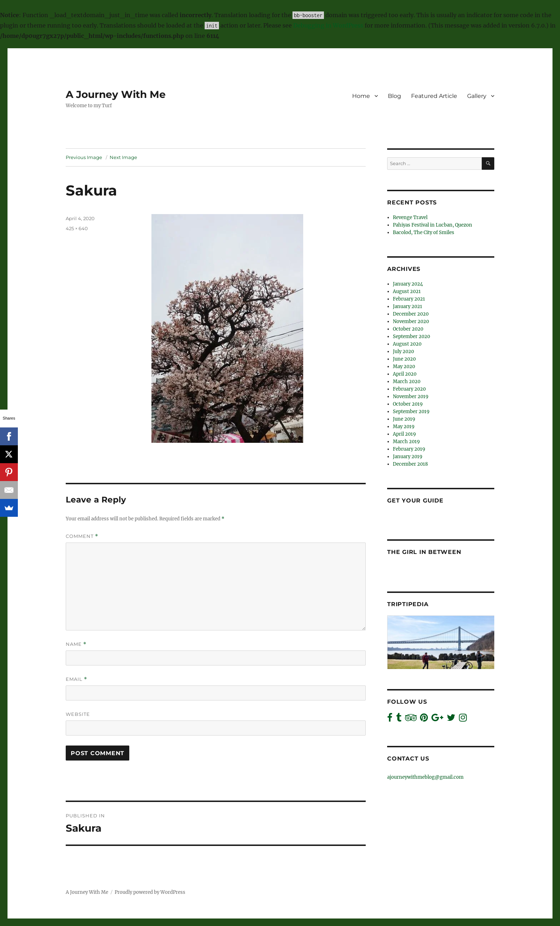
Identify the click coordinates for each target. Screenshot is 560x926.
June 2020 (404, 359)
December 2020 (411, 314)
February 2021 (409, 299)
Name (76, 644)
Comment (82, 536)
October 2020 (408, 329)
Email (76, 679)
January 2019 (408, 457)
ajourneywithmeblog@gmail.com (425, 777)
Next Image (123, 157)
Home (361, 96)
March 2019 (406, 442)
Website (78, 714)
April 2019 (404, 434)
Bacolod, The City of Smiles (424, 232)
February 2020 (409, 389)
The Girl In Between (424, 552)
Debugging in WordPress (328, 25)
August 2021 (407, 291)
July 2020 (403, 351)
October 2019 (408, 404)
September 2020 (411, 336)
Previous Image (84, 157)
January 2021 (407, 306)
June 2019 (404, 419)
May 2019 (404, 427)
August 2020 (407, 344)
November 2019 (411, 397)
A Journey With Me (116, 94)
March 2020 (407, 382)
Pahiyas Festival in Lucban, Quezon (432, 225)
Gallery (477, 96)
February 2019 (409, 449)
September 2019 (411, 412)
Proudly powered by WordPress (150, 892)
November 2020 (411, 321)
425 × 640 (77, 228)
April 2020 (405, 374)
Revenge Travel (410, 217)
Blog (394, 96)
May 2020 (404, 367)
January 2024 (408, 284)
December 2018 (410, 464)
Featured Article (434, 96)
